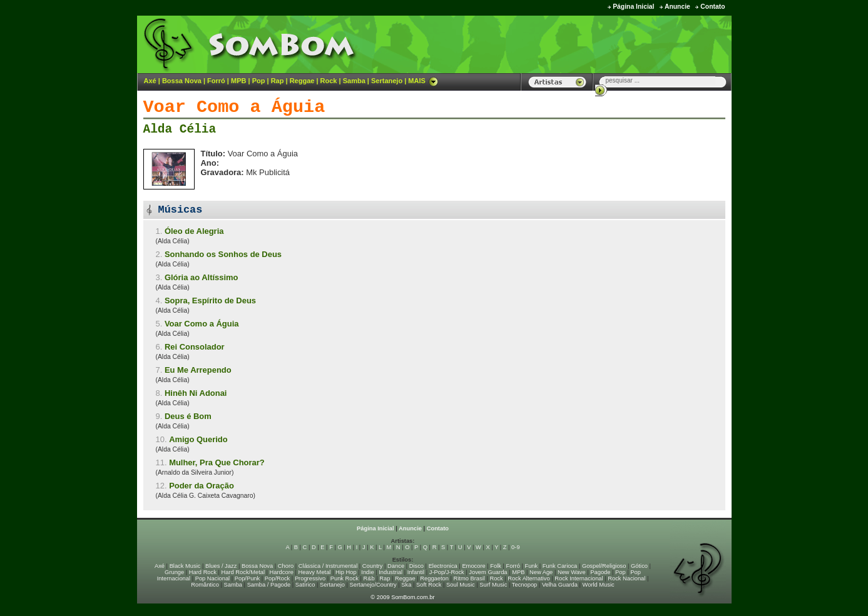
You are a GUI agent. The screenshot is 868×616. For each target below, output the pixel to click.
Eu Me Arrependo (198, 370)
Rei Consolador (195, 347)
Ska (406, 585)
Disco (416, 566)
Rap (278, 81)
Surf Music (493, 585)
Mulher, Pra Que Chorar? (217, 462)
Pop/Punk (247, 578)
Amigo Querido (198, 439)
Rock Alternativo (528, 578)
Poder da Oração (202, 486)
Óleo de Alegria (194, 231)
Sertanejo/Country (373, 585)
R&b (369, 578)
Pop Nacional (213, 578)
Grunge (174, 572)
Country (373, 566)
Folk (496, 566)
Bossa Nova (182, 81)
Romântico (205, 585)
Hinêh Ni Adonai (196, 393)
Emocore (473, 566)
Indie (367, 572)
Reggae (302, 81)
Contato (712, 7)
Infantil (416, 572)
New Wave (572, 572)
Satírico (305, 585)
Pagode (600, 572)
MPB (238, 81)
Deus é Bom (188, 416)
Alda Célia (180, 129)
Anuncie (677, 7)
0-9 (515, 547)
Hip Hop (346, 572)
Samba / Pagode (269, 585)
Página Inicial (633, 7)
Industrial (391, 572)
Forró (216, 81)
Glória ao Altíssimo (202, 277)
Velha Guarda (560, 585)
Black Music (185, 566)
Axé (150, 81)
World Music (599, 585)
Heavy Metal (315, 572)
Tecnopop (524, 585)
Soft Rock (429, 585)
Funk (531, 566)
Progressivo (310, 578)
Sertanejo (387, 81)
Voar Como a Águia (202, 324)
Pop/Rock (277, 578)
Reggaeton (434, 578)
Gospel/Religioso (604, 566)
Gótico (639, 566)
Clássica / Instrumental (328, 566)
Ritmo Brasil (469, 578)
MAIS (423, 81)
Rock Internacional (579, 578)
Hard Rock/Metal (243, 572)
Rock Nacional (626, 578)
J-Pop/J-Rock (447, 572)
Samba (354, 81)
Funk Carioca (560, 566)
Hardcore (282, 572)
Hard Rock (203, 572)
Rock (329, 81)
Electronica (443, 566)
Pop (259, 81)
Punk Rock (345, 578)
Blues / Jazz (221, 566)
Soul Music (461, 585)
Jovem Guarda (488, 572)
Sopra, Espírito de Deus (210, 300)
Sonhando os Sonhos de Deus (223, 254)
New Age (541, 572)
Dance (396, 566)
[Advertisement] (576, 44)
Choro (286, 566)
